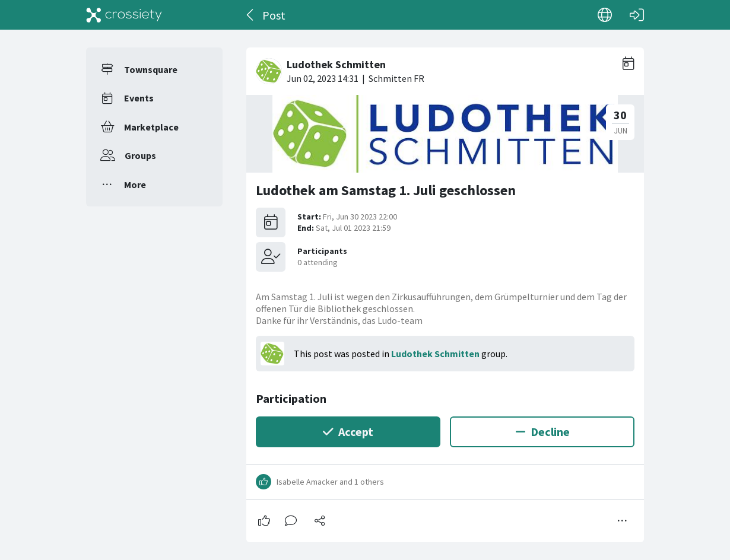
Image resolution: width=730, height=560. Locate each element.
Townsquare (151, 69)
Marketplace (151, 127)
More (135, 184)
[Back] (251, 15)
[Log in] (637, 15)
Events (139, 98)
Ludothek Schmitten (435, 354)
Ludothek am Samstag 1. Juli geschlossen (386, 190)
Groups (140, 155)
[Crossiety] (124, 15)
